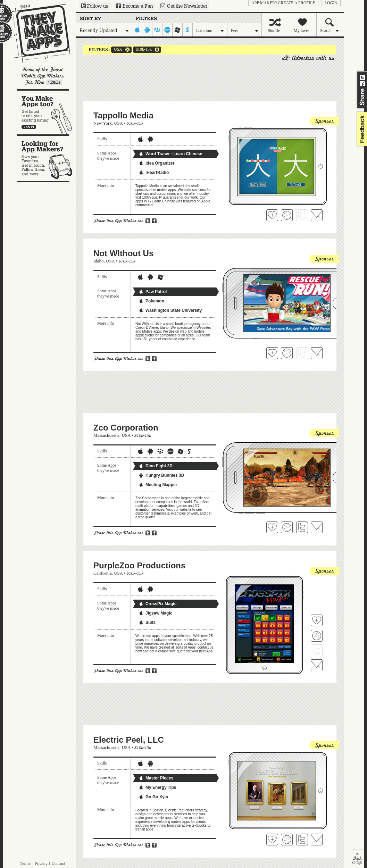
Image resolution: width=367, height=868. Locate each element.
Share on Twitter (362, 77)
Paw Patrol (153, 292)
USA (117, 50)
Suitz (147, 623)
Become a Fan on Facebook (134, 6)
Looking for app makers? (46, 158)
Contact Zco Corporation (317, 527)
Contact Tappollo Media (317, 215)
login (331, 3)
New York (103, 123)
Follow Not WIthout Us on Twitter (302, 353)
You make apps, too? (46, 112)
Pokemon (151, 301)
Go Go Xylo (153, 797)
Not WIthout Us (123, 253)
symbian (188, 30)
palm (168, 30)
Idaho (99, 261)
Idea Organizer (156, 163)
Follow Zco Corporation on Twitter (302, 527)
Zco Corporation (126, 428)
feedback (361, 129)
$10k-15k (142, 50)
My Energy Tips (157, 787)
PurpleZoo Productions (139, 565)
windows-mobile (178, 30)
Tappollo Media (123, 115)
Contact (59, 863)
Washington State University (170, 310)
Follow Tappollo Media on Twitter (302, 215)
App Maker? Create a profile (283, 3)
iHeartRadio (154, 173)
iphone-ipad (137, 30)
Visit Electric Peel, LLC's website (287, 840)
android (147, 30)
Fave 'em (272, 215)
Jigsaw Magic (155, 613)
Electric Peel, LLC (129, 740)
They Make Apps (37, 34)
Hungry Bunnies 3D (161, 475)
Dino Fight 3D (156, 466)
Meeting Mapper (158, 485)
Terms (25, 863)
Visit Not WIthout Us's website (287, 353)
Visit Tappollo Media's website (287, 215)
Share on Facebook (362, 84)
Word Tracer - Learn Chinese (170, 154)
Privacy (41, 863)
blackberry (157, 30)
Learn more (54, 82)
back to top (357, 859)
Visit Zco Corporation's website (287, 527)
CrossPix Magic (157, 604)
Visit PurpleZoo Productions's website (317, 636)
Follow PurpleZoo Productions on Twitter (317, 650)
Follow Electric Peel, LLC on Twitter (302, 840)
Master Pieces (156, 778)
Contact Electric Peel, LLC (317, 840)
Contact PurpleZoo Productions (317, 665)
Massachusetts (106, 435)
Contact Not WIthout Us (317, 353)
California (103, 573)
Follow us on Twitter (95, 6)
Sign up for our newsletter (184, 6)
